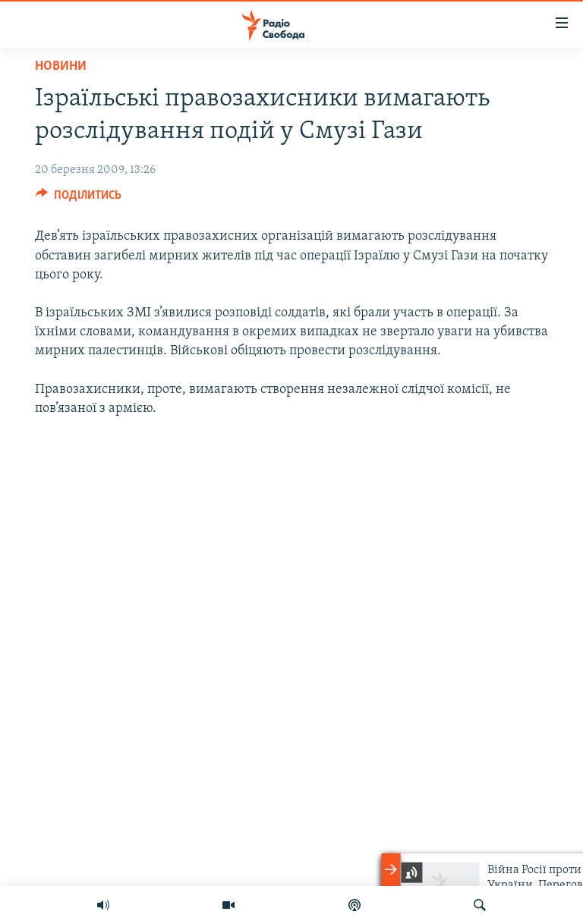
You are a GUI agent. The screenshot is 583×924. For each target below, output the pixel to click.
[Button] (79, 199)
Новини (61, 66)
